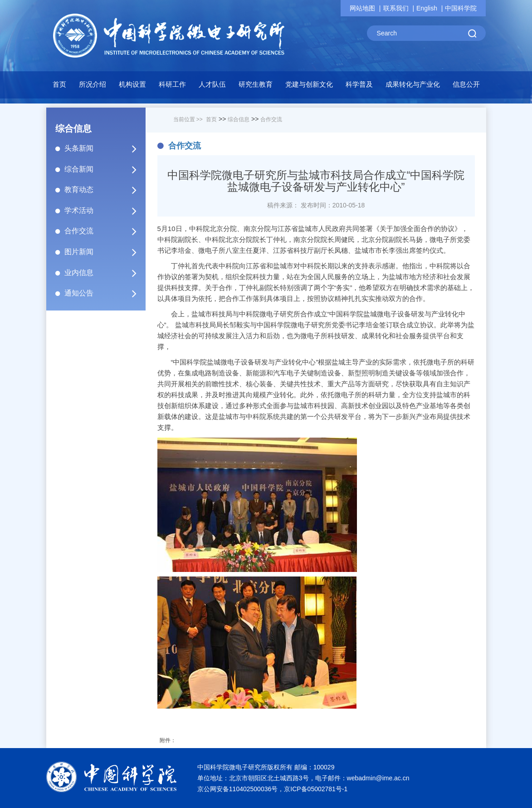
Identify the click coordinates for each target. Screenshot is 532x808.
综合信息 (239, 119)
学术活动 (104, 211)
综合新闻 (104, 169)
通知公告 (104, 293)
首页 (59, 84)
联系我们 (396, 8)
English (427, 8)
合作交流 (104, 231)
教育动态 (104, 190)
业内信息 (104, 273)
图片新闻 (104, 252)
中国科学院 (461, 8)
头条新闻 (104, 148)
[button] (172, 87)
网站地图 (362, 8)
